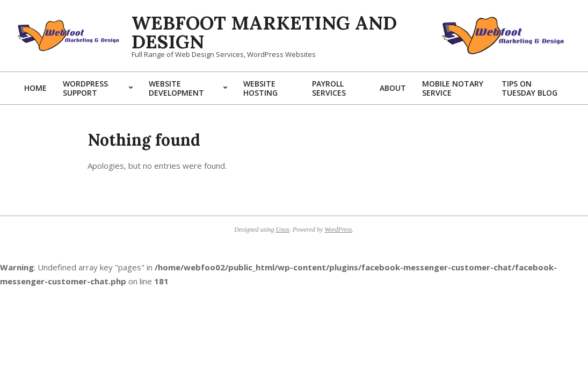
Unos (283, 230)
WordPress (338, 230)
